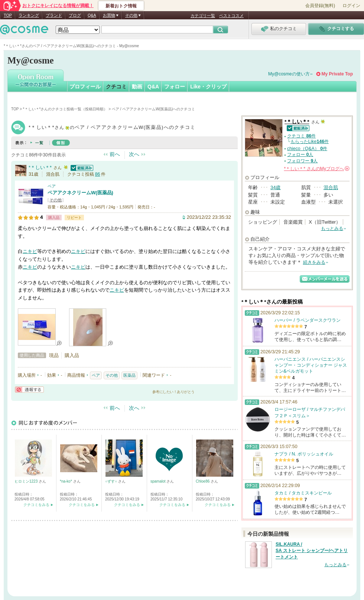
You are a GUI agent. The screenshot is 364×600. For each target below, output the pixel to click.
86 (98, 174)
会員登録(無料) (320, 6)
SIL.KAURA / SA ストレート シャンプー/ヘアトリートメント (312, 551)
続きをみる (314, 262)
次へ (134, 154)
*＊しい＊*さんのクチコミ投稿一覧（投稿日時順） (65, 109)
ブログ (75, 15)
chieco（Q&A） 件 (307, 149)
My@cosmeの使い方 (289, 74)
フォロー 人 (300, 155)
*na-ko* (66, 481)
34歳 (275, 187)
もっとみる (332, 228)
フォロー (175, 87)
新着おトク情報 (121, 6)
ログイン (351, 6)
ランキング (29, 15)
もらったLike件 (310, 142)
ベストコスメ (231, 16)
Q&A (92, 15)
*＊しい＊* (40, 167)
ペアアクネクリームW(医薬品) (80, 193)
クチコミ (116, 87)
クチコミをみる (36, 505)
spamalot (158, 481)
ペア (52, 186)
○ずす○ (112, 481)
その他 (56, 200)
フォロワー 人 (302, 161)
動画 (137, 87)
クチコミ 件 (301, 136)
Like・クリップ (208, 87)
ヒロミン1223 (27, 481)
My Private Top (337, 74)
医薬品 (129, 375)
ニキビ (30, 251)
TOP (8, 15)
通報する (29, 390)
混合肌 (331, 187)
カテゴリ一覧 (203, 16)
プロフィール (85, 87)
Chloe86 (203, 481)
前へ (115, 154)
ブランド (54, 15)
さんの (317, 169)
